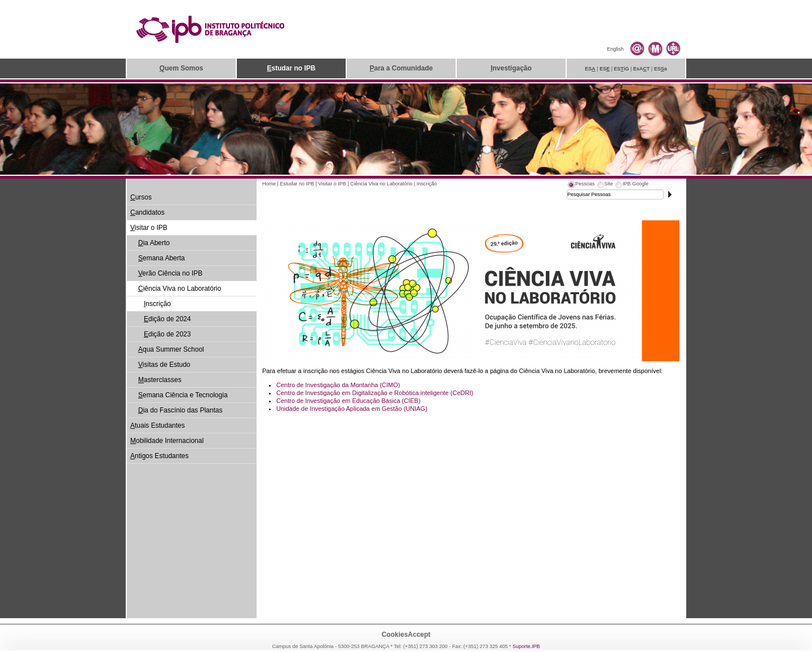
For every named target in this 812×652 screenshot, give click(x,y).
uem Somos (181, 68)
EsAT (642, 69)
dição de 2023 (167, 334)
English (615, 49)
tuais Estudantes (158, 425)
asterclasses (160, 380)
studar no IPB (291, 68)
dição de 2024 (167, 319)
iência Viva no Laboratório (180, 289)
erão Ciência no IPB (170, 273)
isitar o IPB (149, 228)
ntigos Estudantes (159, 456)
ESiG (622, 69)
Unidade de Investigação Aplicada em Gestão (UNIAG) (352, 409)
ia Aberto (154, 243)
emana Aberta (162, 258)
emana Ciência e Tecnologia (183, 395)
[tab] (581, 185)
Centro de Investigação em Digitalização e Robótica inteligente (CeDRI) (375, 393)
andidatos (147, 212)
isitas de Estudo (164, 365)
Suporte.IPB (526, 646)
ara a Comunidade (401, 68)
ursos (141, 197)
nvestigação (511, 68)
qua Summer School (171, 349)
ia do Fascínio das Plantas (180, 410)
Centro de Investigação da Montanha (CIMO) (338, 385)
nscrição (157, 304)
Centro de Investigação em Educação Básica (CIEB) (348, 401)
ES (590, 69)
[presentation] (581, 185)
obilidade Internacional (167, 441)
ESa (661, 69)
